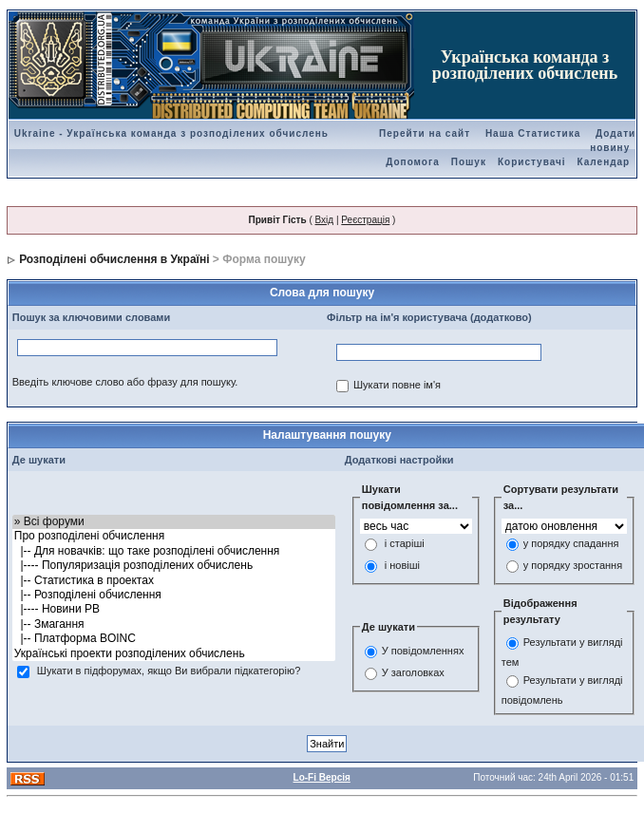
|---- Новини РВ (174, 609)
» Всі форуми (174, 522)
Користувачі (532, 162)
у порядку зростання (573, 566)
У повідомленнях (423, 651)
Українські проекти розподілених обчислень (174, 654)
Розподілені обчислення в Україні (114, 259)
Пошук (469, 162)
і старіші (405, 544)
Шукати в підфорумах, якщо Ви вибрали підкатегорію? (169, 671)
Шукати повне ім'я (397, 385)
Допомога (412, 162)
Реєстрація (365, 220)
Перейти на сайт (425, 133)
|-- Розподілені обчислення (174, 595)
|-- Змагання (174, 624)
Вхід (325, 220)
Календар (604, 162)
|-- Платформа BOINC (174, 639)
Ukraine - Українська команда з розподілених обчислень (171, 133)
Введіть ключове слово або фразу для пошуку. (125, 382)
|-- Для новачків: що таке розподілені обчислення (174, 551)
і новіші (402, 566)
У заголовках (413, 672)
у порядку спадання (571, 544)
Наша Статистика (533, 133)
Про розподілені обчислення (174, 536)
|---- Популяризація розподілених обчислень (174, 566)
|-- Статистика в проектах (174, 581)
